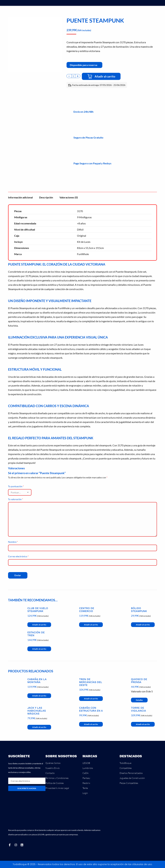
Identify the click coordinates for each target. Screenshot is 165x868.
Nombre (13, 542)
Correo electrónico (18, 556)
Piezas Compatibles (129, 783)
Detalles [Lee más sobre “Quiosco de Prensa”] (139, 700)
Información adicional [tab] (20, 197)
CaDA (85, 773)
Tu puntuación (16, 486)
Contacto (50, 773)
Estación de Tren (36, 634)
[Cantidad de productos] (73, 76)
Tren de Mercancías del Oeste (91, 682)
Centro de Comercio (87, 610)
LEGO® (86, 763)
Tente (85, 788)
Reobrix (86, 783)
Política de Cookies (55, 783)
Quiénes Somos (53, 763)
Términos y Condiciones (57, 778)
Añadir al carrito (105, 76)
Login (85, 793)
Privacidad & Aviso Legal (57, 788)
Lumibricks (88, 768)
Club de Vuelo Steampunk (38, 610)
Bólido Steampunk (139, 610)
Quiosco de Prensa (139, 681)
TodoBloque (125, 763)
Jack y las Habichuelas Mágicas (37, 711)
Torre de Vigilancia (138, 709)
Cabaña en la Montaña (37, 681)
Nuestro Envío (53, 768)
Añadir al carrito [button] (39, 625)
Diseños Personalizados (131, 773)
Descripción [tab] (46, 197)
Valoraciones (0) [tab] (69, 197)
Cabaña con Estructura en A (91, 709)
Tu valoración (16, 499)
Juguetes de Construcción (132, 778)
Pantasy (86, 778)
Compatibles (126, 768)
